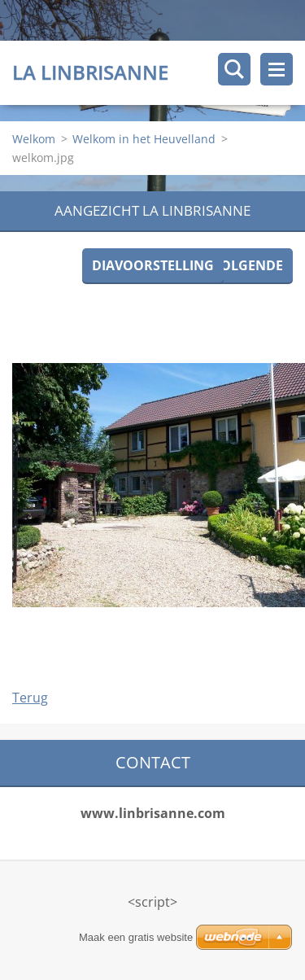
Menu (277, 69)
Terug (30, 698)
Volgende (248, 265)
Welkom (34, 139)
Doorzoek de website (234, 69)
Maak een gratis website (136, 937)
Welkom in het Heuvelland (144, 139)
